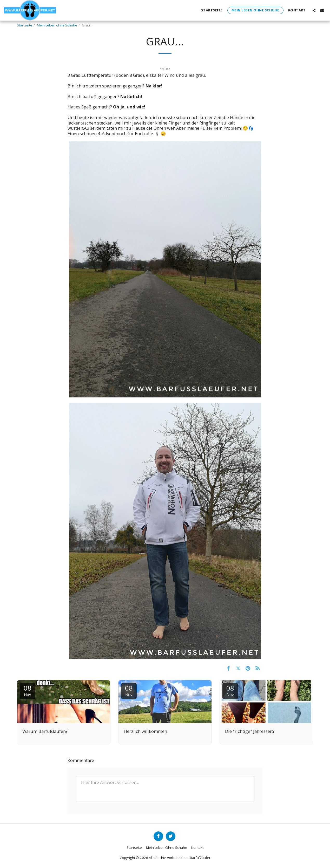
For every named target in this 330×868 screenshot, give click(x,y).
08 (28, 690)
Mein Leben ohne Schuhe (57, 25)
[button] (314, 10)
